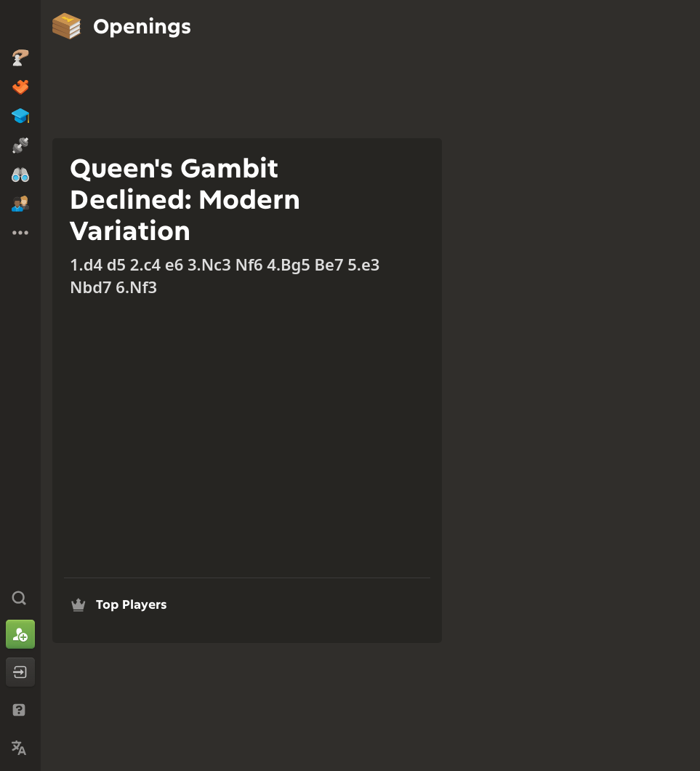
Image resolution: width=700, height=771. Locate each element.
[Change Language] (20, 748)
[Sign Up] (20, 634)
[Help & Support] (20, 710)
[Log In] (20, 672)
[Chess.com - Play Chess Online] (20, 25)
